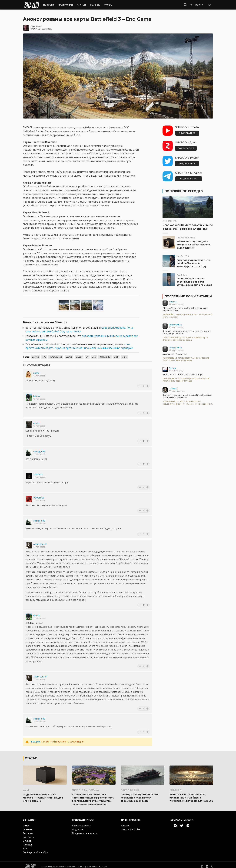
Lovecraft (173, 386)
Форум (108, 5)
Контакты (29, 834)
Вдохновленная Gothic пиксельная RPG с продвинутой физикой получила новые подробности (188, 400)
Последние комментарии (188, 293)
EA (87, 354)
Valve (26, 787)
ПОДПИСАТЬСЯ (187, 130)
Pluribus (182, 272)
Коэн (33, 23)
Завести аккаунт (82, 822)
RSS (25, 845)
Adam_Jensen (40, 541)
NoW (38, 23)
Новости (49, 5)
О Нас (26, 822)
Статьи (82, 5)
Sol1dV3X (38, 471)
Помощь (28, 841)
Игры (125, 354)
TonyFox (173, 299)
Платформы (66, 5)
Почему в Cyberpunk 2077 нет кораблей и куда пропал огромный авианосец (139, 795)
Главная (28, 826)
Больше (95, 5)
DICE (116, 354)
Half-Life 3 (183, 253)
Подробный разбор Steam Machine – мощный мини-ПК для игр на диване (43, 795)
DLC (94, 354)
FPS (44, 354)
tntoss (37, 393)
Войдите (36, 739)
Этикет (27, 838)
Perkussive (39, 495)
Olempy (172, 365)
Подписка (78, 826)
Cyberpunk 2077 (130, 787)
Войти (199, 5)
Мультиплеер (56, 354)
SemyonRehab (175, 322)
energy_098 (39, 448)
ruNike (37, 420)
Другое (35, 354)
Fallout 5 (175, 787)
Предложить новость (85, 830)
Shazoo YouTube (131, 826)
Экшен (79, 354)
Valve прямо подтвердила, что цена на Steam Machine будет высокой (193, 242)
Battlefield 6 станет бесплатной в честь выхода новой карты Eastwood (187, 313)
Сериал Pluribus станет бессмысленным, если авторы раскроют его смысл (194, 279)
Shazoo (125, 822)
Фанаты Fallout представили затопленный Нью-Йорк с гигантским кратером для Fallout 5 (191, 795)
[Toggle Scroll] (209, 5)
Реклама (28, 830)
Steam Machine (186, 235)
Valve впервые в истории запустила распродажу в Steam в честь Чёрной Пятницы (186, 356)
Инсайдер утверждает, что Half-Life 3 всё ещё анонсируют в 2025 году (193, 260)
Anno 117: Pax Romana (85, 787)
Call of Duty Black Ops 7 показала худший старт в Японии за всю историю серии (185, 336)
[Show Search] (185, 5)
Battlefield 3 (105, 354)
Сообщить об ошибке (35, 849)
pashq (36, 370)
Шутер (69, 354)
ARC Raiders (170, 218)
